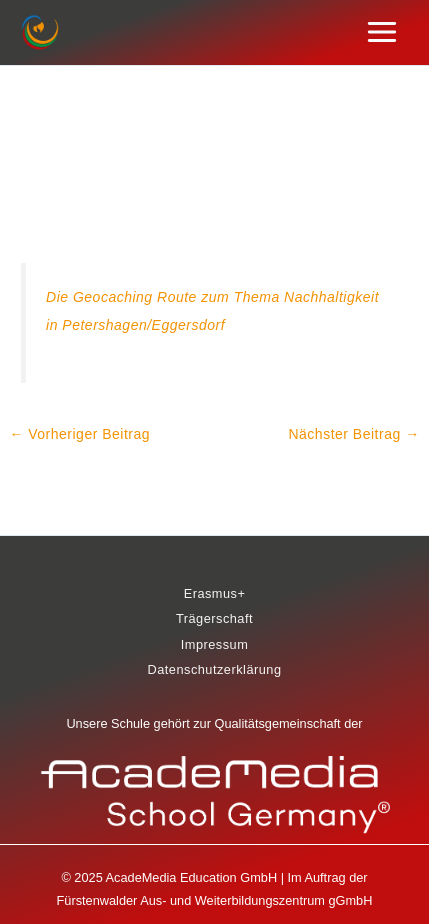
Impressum (215, 644)
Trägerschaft (214, 618)
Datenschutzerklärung (214, 669)
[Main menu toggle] (382, 32)
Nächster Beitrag (353, 434)
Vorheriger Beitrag (79, 434)
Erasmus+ (215, 593)
